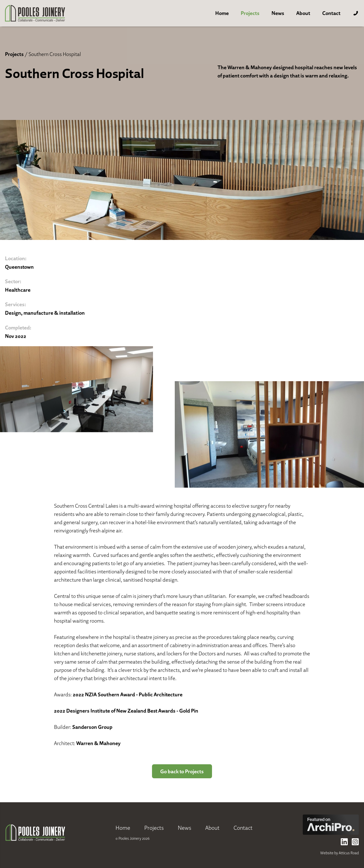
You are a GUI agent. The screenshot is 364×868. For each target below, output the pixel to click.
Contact (331, 13)
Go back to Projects (182, 771)
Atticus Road (349, 853)
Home (222, 13)
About (303, 13)
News (278, 13)
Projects (250, 13)
